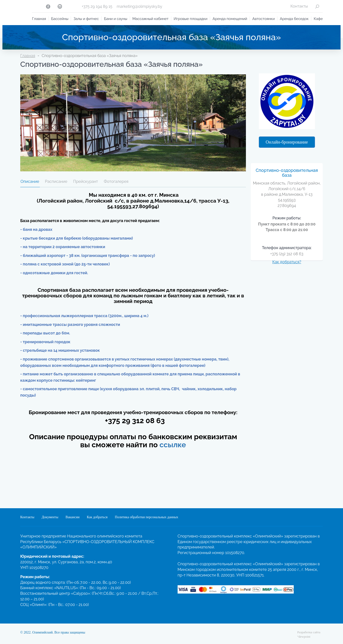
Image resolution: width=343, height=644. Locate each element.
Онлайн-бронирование (287, 142)
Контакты (299, 6)
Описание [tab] (30, 181)
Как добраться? (287, 262)
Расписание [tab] (56, 181)
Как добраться (97, 517)
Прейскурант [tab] (86, 181)
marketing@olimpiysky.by (139, 6)
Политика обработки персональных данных (147, 517)
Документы (50, 517)
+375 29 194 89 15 (97, 6)
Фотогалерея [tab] (116, 181)
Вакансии (73, 517)
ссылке (173, 445)
